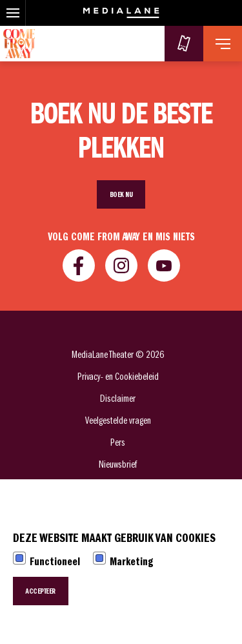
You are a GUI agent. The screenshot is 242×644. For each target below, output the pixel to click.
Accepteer (41, 591)
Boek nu (121, 194)
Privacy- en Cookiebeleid (118, 377)
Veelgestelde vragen (118, 421)
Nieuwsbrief (118, 464)
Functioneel (55, 562)
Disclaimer (118, 399)
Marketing (131, 562)
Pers (118, 442)
